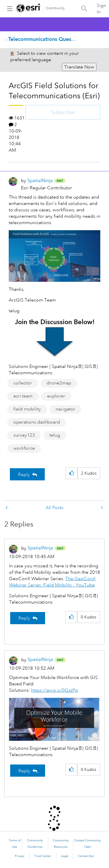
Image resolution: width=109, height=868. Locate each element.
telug (55, 435)
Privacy (20, 856)
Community (55, 8)
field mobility (27, 409)
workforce (24, 448)
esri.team (23, 396)
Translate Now (79, 67)
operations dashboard (37, 422)
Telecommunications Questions (45, 39)
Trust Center (43, 856)
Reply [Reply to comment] (24, 618)
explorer (56, 396)
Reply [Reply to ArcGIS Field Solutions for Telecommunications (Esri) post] (24, 475)
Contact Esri (86, 856)
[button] (72, 473)
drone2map (59, 383)
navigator (65, 409)
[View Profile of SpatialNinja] (40, 180)
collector (23, 383)
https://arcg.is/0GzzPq (54, 690)
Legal (65, 856)
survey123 (24, 435)
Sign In (101, 9)
